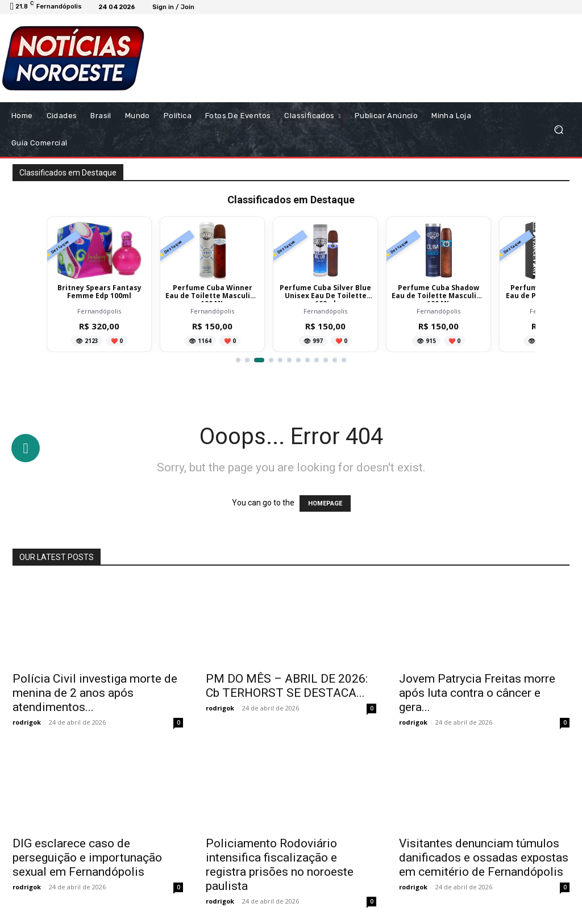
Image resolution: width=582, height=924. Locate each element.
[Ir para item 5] (280, 360)
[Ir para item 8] (307, 360)
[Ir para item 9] (317, 360)
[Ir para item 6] (289, 360)
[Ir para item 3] (262, 360)
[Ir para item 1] (238, 360)
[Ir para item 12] (344, 360)
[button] (558, 129)
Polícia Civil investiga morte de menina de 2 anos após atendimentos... (95, 693)
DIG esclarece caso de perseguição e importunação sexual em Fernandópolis (87, 858)
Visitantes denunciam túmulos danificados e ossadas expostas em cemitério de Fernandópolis (484, 858)
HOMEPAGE (325, 503)
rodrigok (27, 722)
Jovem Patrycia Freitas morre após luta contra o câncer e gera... (477, 693)
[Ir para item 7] (298, 360)
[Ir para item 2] (250, 360)
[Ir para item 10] (326, 360)
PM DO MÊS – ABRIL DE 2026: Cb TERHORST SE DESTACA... (287, 686)
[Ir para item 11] (335, 360)
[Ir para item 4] (271, 360)
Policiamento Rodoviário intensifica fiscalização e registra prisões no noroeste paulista (280, 865)
